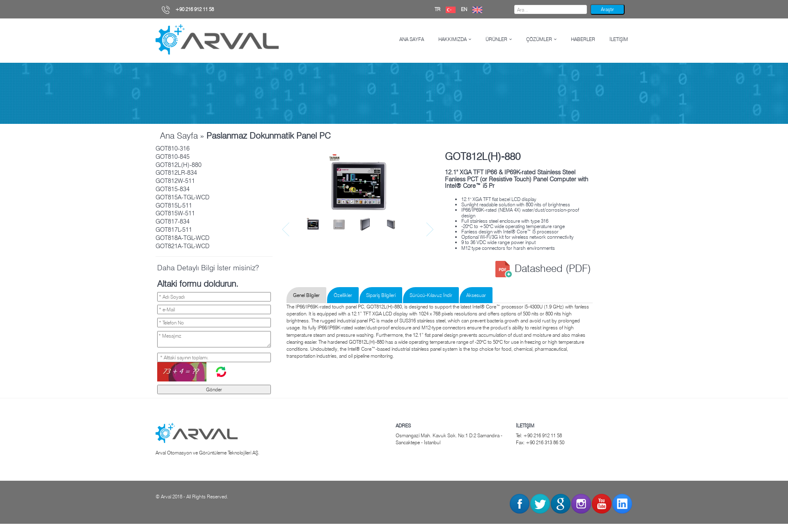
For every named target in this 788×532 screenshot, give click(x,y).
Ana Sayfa (179, 136)
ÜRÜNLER (496, 39)
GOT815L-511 (174, 205)
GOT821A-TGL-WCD (182, 246)
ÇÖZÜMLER (539, 39)
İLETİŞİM (619, 39)
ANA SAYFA (412, 39)
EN (474, 9)
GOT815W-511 (175, 213)
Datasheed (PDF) (543, 268)
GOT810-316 (173, 148)
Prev (287, 229)
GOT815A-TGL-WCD (182, 197)
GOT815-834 (173, 189)
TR (447, 9)
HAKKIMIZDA (452, 39)
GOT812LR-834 (176, 173)
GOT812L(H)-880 (179, 165)
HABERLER (583, 39)
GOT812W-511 (175, 181)
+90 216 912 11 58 (188, 9)
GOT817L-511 (174, 230)
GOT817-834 (173, 221)
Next (431, 229)
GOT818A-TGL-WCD (182, 238)
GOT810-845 (173, 157)
